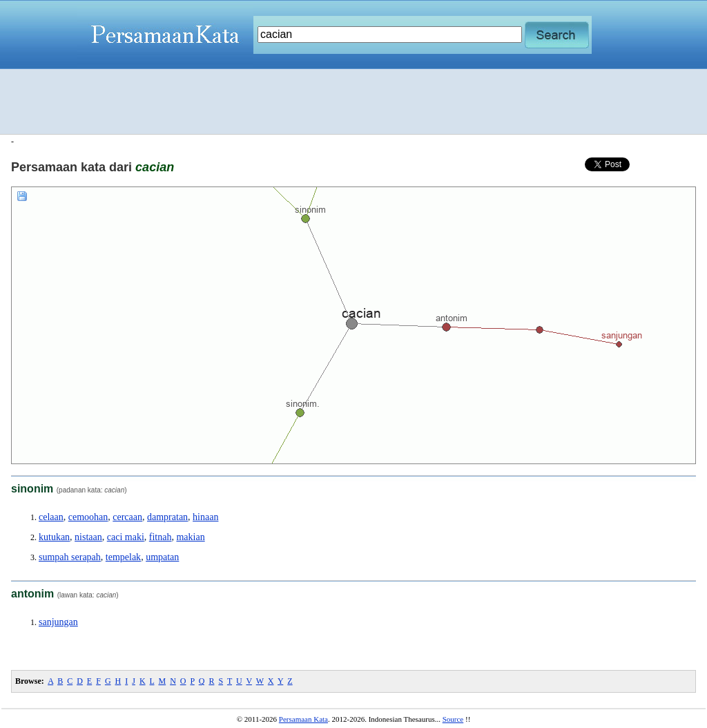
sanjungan (58, 622)
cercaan (127, 517)
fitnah (161, 537)
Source (453, 719)
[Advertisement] (353, 102)
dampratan (167, 517)
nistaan (88, 537)
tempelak (123, 557)
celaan (51, 517)
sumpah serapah (70, 557)
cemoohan (88, 517)
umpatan (162, 557)
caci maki (126, 537)
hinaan (205, 517)
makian (190, 537)
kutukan (54, 537)
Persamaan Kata (303, 719)
